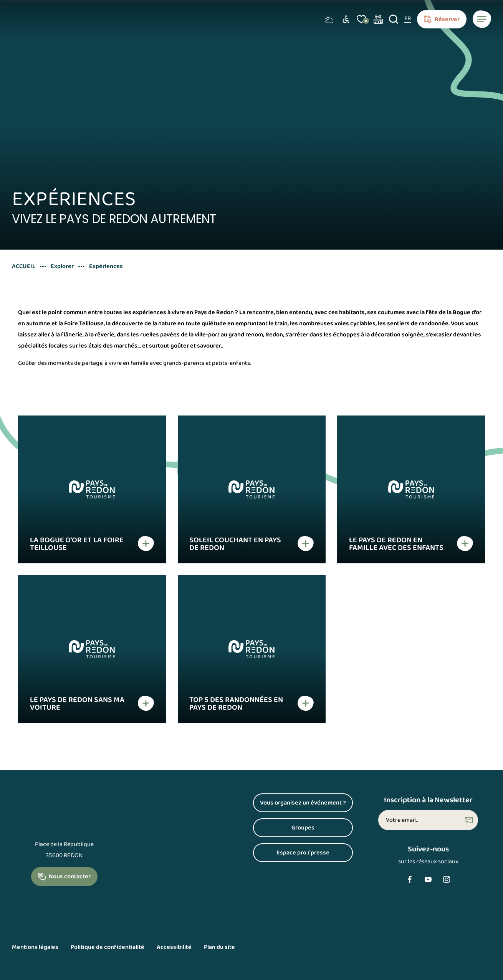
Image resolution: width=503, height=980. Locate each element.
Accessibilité (174, 947)
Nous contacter (70, 877)
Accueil (24, 267)
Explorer (62, 267)
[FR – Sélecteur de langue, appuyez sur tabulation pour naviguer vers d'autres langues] (408, 19)
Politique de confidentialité (108, 947)
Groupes (303, 828)
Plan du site (219, 947)
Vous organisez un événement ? (303, 803)
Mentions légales (35, 947)
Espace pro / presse (303, 853)
